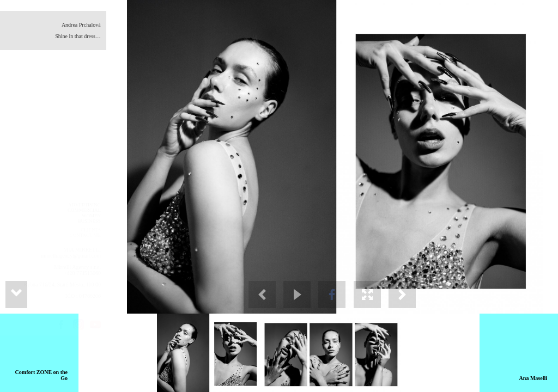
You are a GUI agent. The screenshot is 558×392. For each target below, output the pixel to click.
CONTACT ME (85, 235)
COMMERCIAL (84, 210)
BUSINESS (89, 221)
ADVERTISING (84, 205)
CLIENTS (91, 230)
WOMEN (91, 216)
